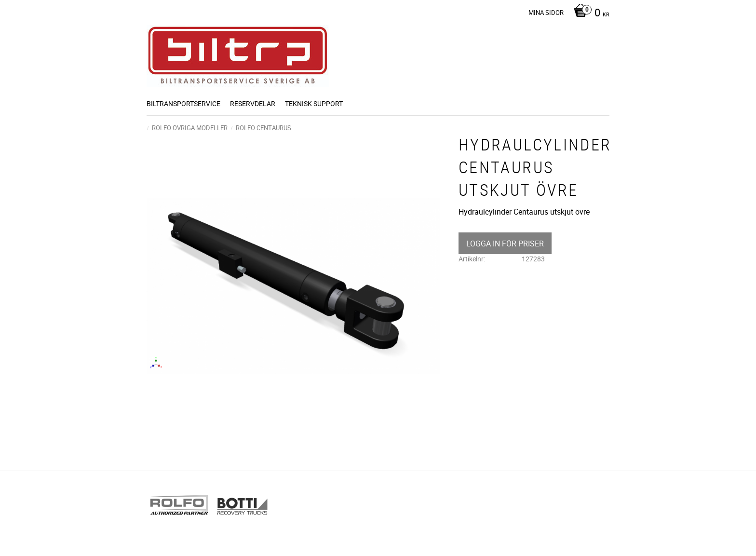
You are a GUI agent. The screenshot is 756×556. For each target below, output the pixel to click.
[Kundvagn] (589, 14)
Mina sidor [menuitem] (546, 13)
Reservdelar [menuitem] (253, 103)
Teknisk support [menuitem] (314, 103)
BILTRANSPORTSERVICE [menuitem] (183, 103)
